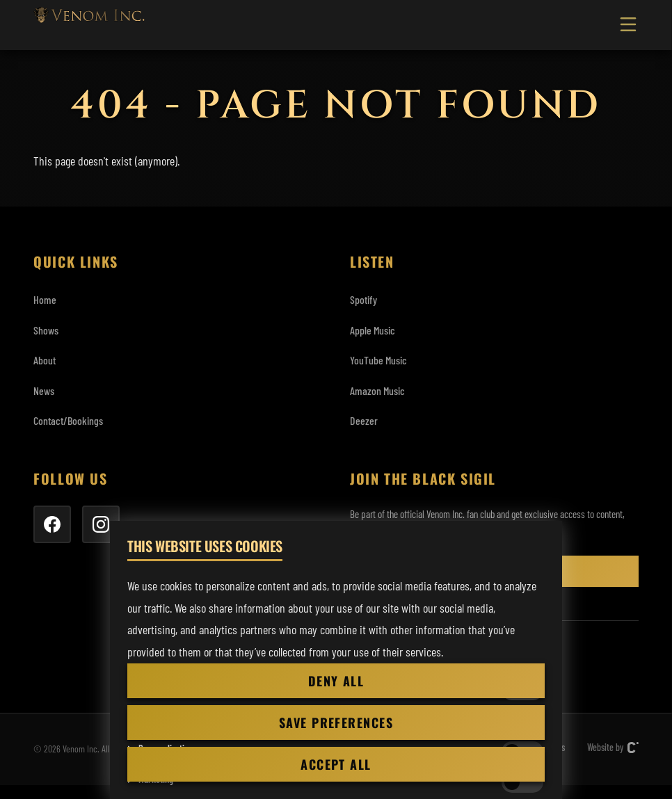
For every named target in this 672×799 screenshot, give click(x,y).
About (45, 360)
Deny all (336, 681)
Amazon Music (377, 390)
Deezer (364, 420)
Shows (46, 330)
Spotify (363, 299)
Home (45, 299)
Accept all (336, 764)
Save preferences (336, 723)
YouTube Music (378, 360)
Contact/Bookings (68, 420)
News (44, 390)
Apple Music (373, 330)
